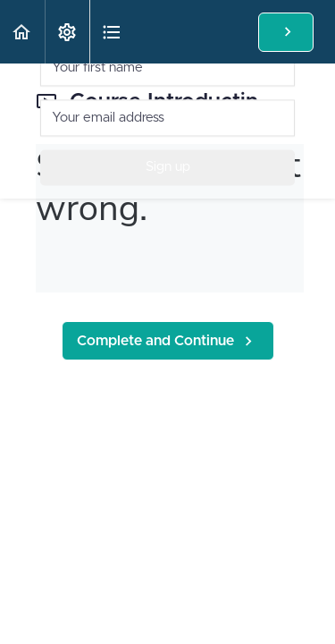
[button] (22, 32)
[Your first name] (167, 67)
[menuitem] (67, 32)
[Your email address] (167, 117)
